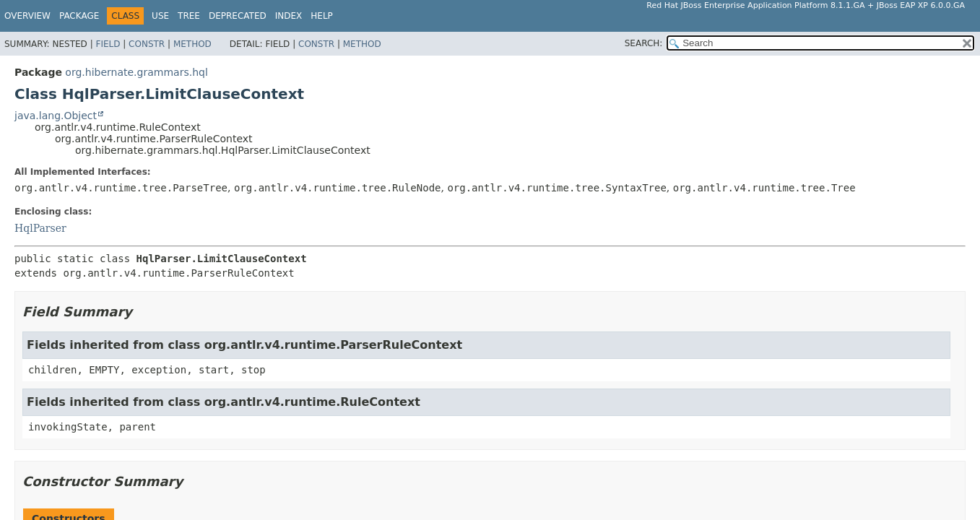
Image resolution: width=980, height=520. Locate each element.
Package (79, 16)
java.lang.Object (56, 116)
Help (322, 16)
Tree (189, 16)
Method (192, 44)
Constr (147, 44)
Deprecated (238, 16)
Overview (27, 16)
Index (289, 16)
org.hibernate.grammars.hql (136, 72)
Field (108, 44)
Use (160, 16)
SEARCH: (644, 43)
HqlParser (40, 228)
